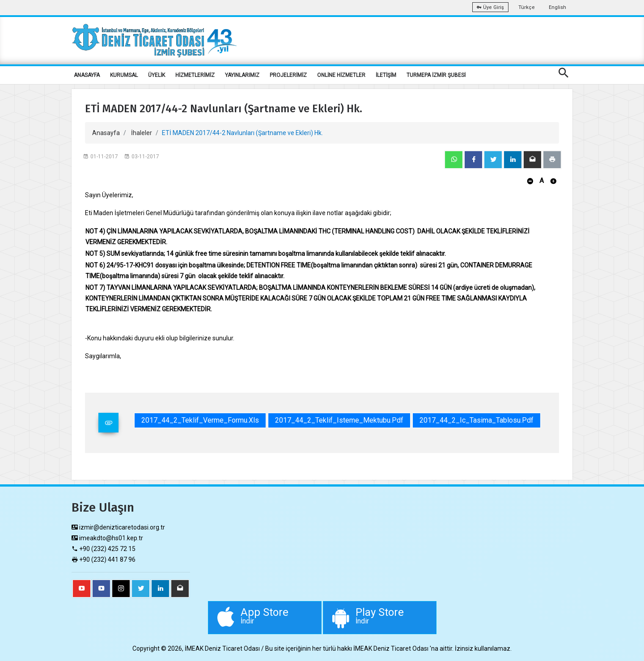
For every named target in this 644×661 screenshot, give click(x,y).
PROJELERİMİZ (288, 75)
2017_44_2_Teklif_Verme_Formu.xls (200, 420)
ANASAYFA (87, 75)
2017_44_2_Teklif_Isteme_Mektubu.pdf (339, 420)
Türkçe (527, 7)
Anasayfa (106, 133)
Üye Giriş (490, 7)
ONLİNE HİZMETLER (341, 75)
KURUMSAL (124, 75)
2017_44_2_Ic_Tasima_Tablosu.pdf (477, 420)
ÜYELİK (157, 75)
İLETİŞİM (386, 75)
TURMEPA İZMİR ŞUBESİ (436, 75)
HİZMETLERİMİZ (195, 75)
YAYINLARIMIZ (242, 75)
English (557, 7)
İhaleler (142, 133)
